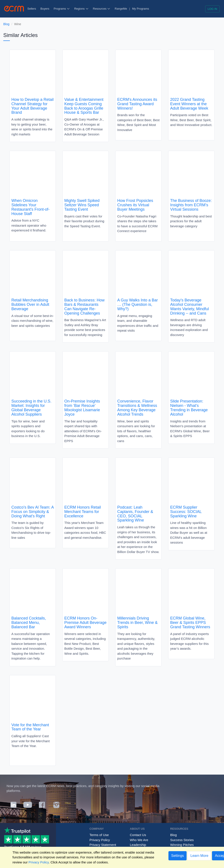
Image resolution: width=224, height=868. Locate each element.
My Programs (141, 9)
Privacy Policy (100, 840)
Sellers (32, 9)
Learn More (199, 856)
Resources (102, 9)
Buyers (45, 9)
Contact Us (138, 835)
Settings (178, 856)
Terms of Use (99, 835)
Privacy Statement (103, 845)
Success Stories (182, 840)
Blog (6, 24)
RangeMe (121, 9)
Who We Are (139, 840)
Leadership (138, 845)
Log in (212, 9)
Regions (81, 9)
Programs (62, 9)
